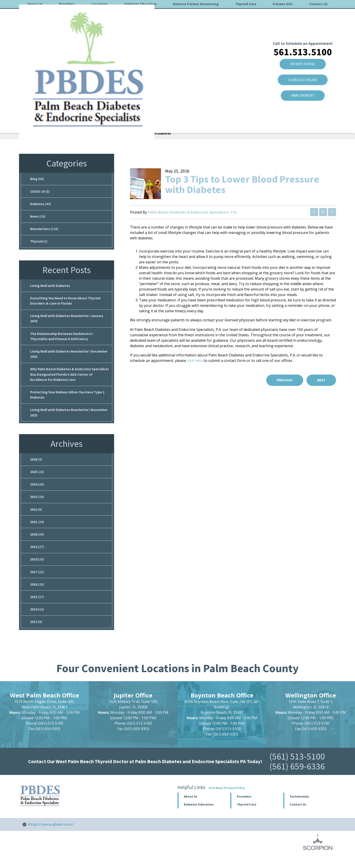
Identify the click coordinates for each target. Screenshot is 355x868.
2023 (37, 505)
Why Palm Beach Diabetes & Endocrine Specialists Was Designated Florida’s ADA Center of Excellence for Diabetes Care (70, 380)
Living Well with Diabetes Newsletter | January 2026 (68, 322)
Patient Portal (302, 35)
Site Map (215, 801)
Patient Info (283, 4)
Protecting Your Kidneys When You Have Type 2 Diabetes (68, 401)
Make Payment (302, 67)
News (38, 218)
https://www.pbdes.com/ (51, 837)
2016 (73, 133)
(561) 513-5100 (297, 769)
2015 (37, 609)
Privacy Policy (234, 801)
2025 (37, 480)
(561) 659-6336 (297, 779)
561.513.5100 (302, 22)
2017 (37, 583)
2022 (36, 518)
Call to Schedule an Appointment (302, 13)
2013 (36, 635)
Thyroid (39, 244)
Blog (59, 133)
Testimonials (299, 809)
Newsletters (45, 231)
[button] (257, 809)
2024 (37, 493)
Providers (67, 4)
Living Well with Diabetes (51, 288)
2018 (37, 570)
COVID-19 (40, 192)
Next (321, 380)
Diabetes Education (140, 4)
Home (25, 133)
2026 (36, 467)
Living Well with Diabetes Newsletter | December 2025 (70, 359)
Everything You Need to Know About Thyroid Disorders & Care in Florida (66, 304)
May (86, 133)
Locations (100, 4)
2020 (37, 544)
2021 (37, 531)
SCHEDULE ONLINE (302, 51)
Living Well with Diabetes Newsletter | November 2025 (70, 419)
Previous (283, 380)
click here (195, 361)
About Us (35, 4)
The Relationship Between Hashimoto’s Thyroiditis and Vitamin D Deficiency (63, 341)
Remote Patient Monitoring (196, 4)
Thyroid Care (246, 4)
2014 (37, 622)
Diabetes (41, 205)
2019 (37, 557)
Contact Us (318, 4)
